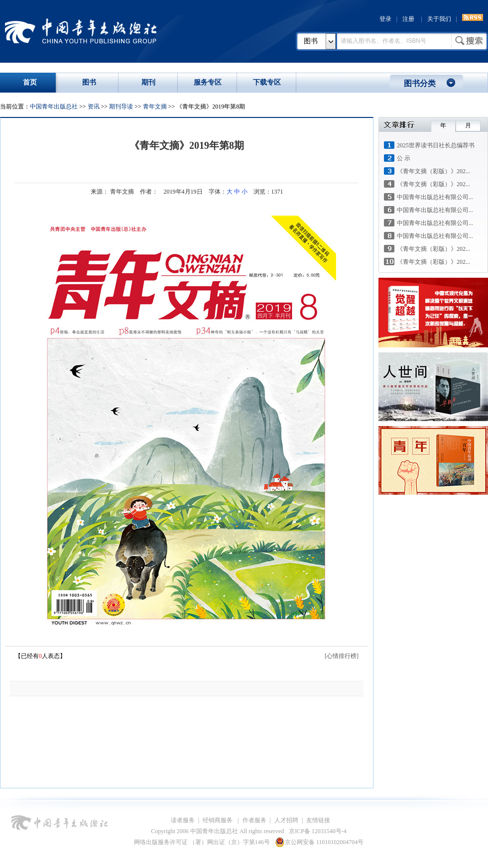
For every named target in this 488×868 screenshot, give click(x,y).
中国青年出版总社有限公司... (435, 197)
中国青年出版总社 (81, 31)
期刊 (148, 82)
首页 (30, 82)
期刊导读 (121, 107)
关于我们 (439, 19)
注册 (408, 19)
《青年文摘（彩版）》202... (433, 171)
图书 (311, 41)
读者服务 (183, 820)
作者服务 (254, 820)
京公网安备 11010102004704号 (319, 842)
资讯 (94, 107)
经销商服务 (218, 820)
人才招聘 (286, 820)
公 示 (404, 158)
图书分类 (420, 83)
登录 (385, 19)
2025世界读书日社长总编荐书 (436, 145)
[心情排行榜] (342, 656)
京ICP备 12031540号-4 (318, 831)
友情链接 (318, 820)
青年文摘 (155, 107)
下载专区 (267, 82)
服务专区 (208, 82)
